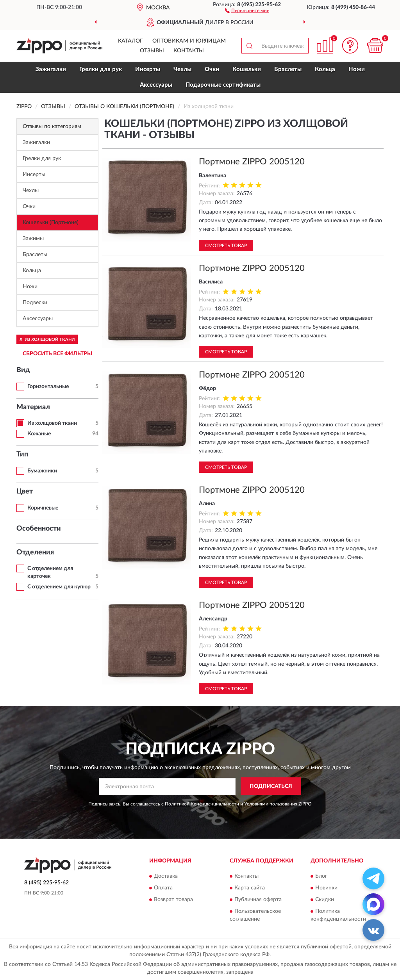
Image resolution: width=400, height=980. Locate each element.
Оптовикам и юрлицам (189, 41)
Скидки (325, 900)
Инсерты (148, 69)
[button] (247, 10)
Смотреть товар (226, 246)
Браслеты (288, 69)
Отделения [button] (35, 552)
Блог (321, 876)
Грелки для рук (101, 69)
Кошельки (247, 69)
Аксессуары (156, 85)
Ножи (357, 69)
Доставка (166, 876)
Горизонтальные (48, 387)
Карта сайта (250, 888)
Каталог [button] (130, 41)
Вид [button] (23, 370)
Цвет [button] (25, 492)
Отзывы (152, 51)
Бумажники (42, 471)
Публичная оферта (258, 900)
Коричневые (43, 508)
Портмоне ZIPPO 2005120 (252, 162)
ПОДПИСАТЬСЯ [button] (271, 786)
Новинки (326, 888)
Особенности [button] (39, 529)
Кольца (325, 69)
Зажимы (33, 239)
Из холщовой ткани (52, 423)
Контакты (189, 51)
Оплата (163, 888)
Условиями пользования (271, 804)
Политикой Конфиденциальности (202, 804)
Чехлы (182, 69)
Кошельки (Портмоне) (51, 223)
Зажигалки (51, 69)
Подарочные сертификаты (223, 85)
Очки (212, 69)
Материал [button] (33, 407)
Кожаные (39, 434)
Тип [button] (22, 454)
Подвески (35, 303)
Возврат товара (173, 900)
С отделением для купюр (59, 587)
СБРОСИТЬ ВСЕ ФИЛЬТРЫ (57, 354)
